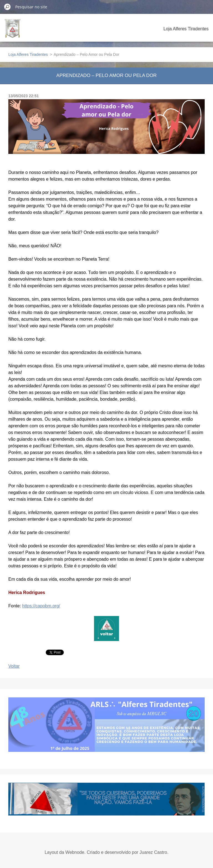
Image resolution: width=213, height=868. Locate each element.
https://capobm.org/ (41, 606)
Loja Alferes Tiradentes (186, 29)
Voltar (14, 666)
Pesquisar (7, 7)
